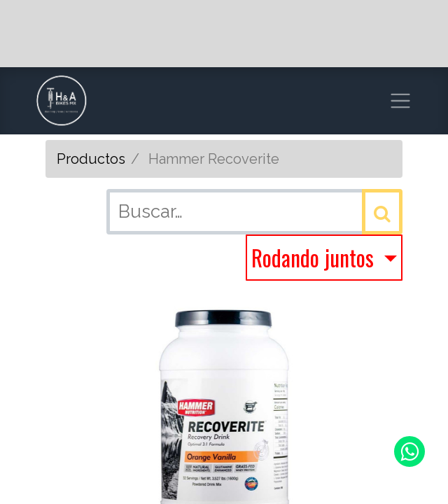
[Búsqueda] (382, 212)
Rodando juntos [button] (315, 257)
